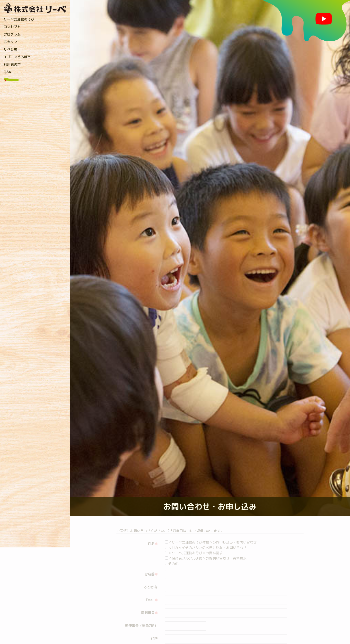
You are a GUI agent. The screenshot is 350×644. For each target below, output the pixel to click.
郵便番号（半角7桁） (141, 626)
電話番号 (149, 613)
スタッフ (10, 42)
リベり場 (10, 49)
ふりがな (151, 587)
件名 (153, 544)
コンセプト (12, 27)
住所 (154, 639)
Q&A (7, 72)
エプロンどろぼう (17, 57)
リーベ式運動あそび (19, 19)
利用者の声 (12, 64)
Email (152, 600)
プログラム (12, 34)
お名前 (151, 574)
